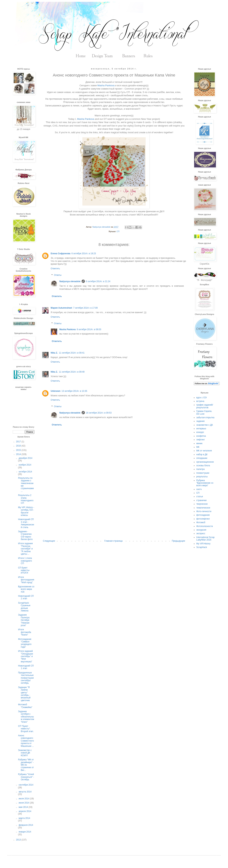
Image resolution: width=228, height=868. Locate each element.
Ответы (58, 275)
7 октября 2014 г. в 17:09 (85, 308)
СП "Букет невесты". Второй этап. (26, 729)
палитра (200, 469)
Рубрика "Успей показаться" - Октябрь (26, 777)
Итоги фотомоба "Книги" (25, 632)
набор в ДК (202, 454)
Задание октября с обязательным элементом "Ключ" (26, 717)
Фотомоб (201, 522)
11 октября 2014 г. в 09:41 (72, 353)
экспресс (201, 533)
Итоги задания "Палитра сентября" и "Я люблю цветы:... (25, 549)
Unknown (56, 391)
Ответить (55, 269)
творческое (202, 504)
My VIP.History (203, 544)
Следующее (49, 541)
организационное (205, 462)
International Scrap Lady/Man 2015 (205, 539)
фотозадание (203, 515)
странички (201, 500)
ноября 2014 (25, 465)
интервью (201, 429)
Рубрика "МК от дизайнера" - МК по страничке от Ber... (26, 765)
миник (199, 443)
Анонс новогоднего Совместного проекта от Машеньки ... (26, 741)
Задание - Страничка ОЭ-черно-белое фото (25, 535)
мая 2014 (24, 807)
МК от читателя (204, 451)
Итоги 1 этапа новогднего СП (25, 561)
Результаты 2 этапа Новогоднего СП (26, 499)
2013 (19, 840)
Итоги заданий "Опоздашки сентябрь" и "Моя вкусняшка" (26, 656)
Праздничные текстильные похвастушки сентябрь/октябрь (26, 678)
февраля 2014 (26, 825)
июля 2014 (24, 799)
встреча (200, 401)
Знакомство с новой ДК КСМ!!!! (25, 753)
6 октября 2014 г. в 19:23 (84, 254)
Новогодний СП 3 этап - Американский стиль (26, 523)
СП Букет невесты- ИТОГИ (24, 570)
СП (118, 231)
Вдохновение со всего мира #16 (26, 589)
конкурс (200, 432)
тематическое (203, 508)
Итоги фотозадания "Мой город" (26, 580)
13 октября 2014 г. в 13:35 (74, 391)
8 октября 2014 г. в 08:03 (89, 329)
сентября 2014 (26, 785)
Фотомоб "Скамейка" (25, 706)
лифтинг (201, 440)
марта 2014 (24, 818)
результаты (202, 477)
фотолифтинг (203, 519)
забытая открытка (205, 418)
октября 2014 (25, 472)
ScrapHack (202, 547)
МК (198, 447)
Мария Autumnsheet (61, 308)
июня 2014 (24, 803)
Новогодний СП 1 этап (26, 667)
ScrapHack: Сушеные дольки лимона (24, 607)
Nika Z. (54, 353)
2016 (19, 446)
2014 (19, 454)
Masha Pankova (106, 85)
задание (200, 421)
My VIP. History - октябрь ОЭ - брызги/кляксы (26, 511)
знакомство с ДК (205, 425)
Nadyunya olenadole (70, 281)
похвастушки (203, 473)
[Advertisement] (114, 510)
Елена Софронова (61, 254)
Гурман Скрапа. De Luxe (204, 412)
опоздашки (202, 458)
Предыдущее (179, 541)
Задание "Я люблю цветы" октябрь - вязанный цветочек (24, 694)
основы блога (203, 466)
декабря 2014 (26, 458)
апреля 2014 (25, 811)
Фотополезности (205, 526)
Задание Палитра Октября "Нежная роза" (24, 620)
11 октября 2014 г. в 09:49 (72, 372)
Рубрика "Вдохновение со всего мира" (205, 483)
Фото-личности (204, 511)
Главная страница (114, 541)
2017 (19, 442)
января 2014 (25, 832)
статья (200, 497)
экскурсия (201, 530)
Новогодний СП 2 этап (26, 597)
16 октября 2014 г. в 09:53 (99, 413)
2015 (19, 450)
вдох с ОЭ (201, 398)
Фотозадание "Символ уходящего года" (25, 643)
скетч (199, 489)
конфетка (201, 436)
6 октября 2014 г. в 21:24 (98, 281)
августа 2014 (25, 792)
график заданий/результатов (205, 406)
